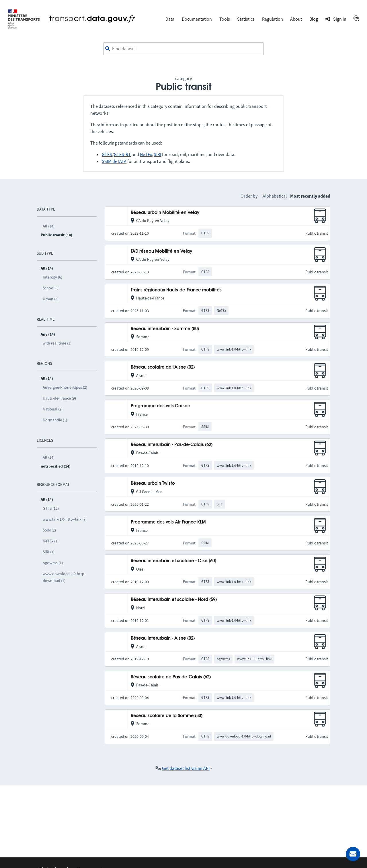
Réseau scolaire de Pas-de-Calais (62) (171, 677)
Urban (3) (51, 299)
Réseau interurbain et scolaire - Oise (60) (173, 561)
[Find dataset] (183, 49)
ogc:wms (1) (53, 563)
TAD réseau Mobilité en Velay (162, 251)
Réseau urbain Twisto (153, 483)
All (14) (49, 226)
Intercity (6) (52, 277)
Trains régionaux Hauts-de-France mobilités (176, 290)
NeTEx (146, 154)
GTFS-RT (122, 154)
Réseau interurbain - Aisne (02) (163, 638)
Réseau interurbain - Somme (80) (165, 329)
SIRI (157, 154)
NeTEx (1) (51, 541)
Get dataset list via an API (186, 768)
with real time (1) (57, 343)
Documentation (197, 19)
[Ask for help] (353, 854)
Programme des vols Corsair (160, 406)
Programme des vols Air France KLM (168, 522)
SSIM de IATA (114, 161)
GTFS (107, 154)
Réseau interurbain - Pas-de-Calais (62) (172, 445)
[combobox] (183, 49)
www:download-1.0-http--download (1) (65, 577)
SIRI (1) (49, 552)
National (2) (53, 409)
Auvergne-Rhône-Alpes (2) (65, 387)
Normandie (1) (55, 420)
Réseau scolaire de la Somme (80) (167, 716)
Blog (314, 19)
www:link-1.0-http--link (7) (65, 519)
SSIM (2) (49, 530)
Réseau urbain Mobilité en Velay (165, 213)
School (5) (51, 288)
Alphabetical (275, 196)
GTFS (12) (51, 508)
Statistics (246, 19)
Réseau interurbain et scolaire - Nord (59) (174, 600)
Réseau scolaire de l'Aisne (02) (163, 367)
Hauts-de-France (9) (59, 398)
